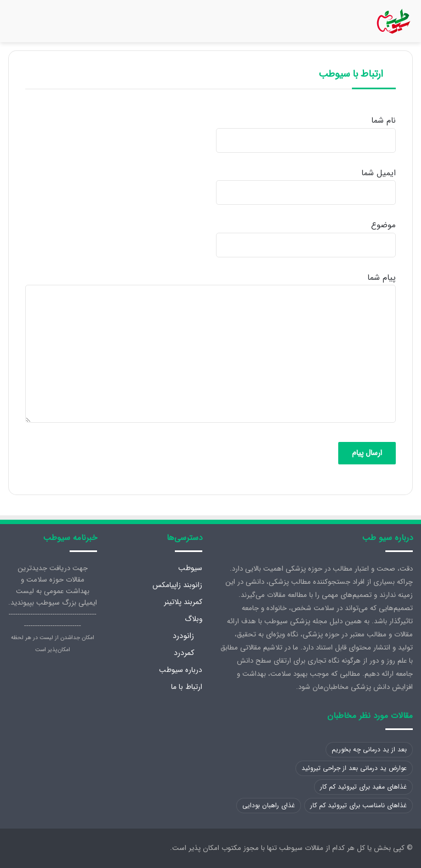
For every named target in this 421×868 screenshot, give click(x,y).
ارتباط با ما (187, 687)
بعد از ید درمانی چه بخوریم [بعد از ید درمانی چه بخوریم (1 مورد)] (369, 749)
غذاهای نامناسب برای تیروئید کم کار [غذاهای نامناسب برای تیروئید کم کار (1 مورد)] (359, 805)
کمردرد (184, 653)
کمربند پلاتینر (183, 602)
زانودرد (183, 636)
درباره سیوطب (181, 670)
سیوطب (190, 568)
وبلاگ (194, 619)
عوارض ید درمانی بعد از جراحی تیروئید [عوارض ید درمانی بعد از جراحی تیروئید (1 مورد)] (354, 768)
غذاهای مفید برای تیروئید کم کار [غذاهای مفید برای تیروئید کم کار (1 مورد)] (363, 787)
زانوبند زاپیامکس (177, 585)
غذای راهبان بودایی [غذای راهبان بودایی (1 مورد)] (269, 805)
